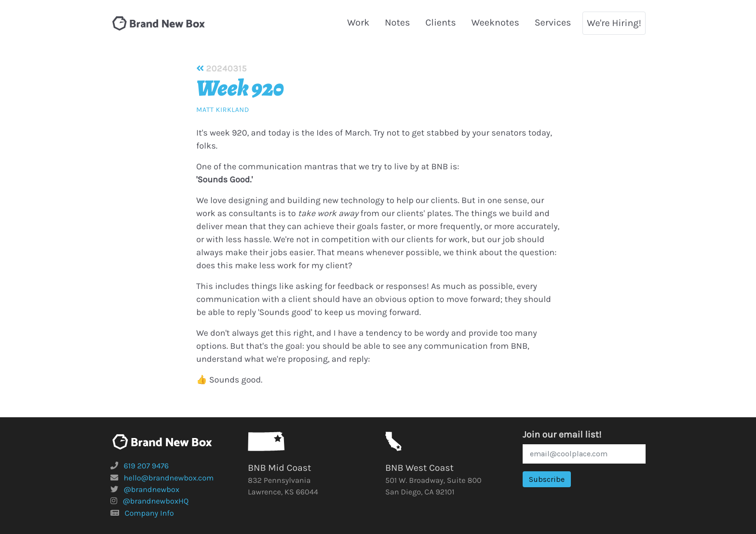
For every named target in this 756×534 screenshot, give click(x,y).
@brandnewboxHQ (156, 501)
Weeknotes (495, 22)
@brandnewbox (152, 490)
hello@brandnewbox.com (169, 478)
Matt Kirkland (223, 110)
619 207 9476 (147, 466)
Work (358, 22)
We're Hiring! (614, 23)
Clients (441, 22)
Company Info (149, 513)
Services (553, 22)
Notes (397, 22)
